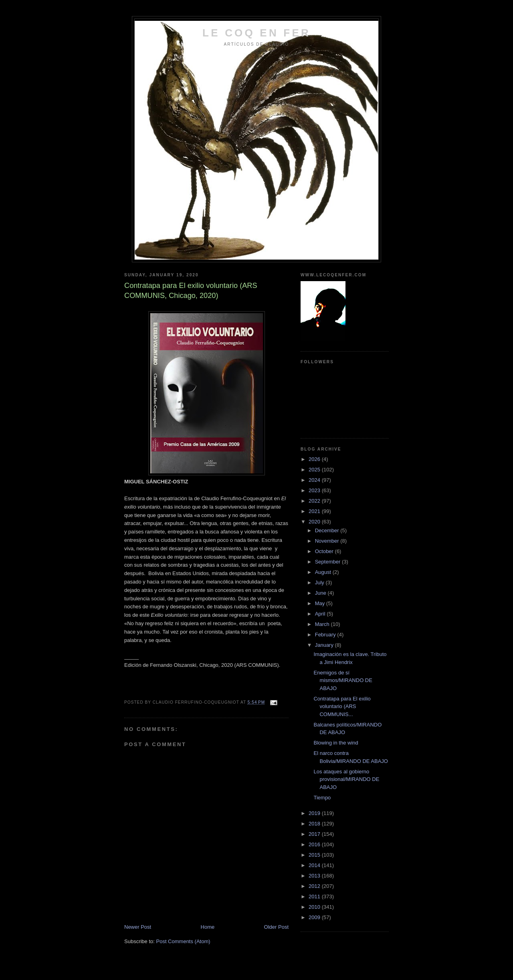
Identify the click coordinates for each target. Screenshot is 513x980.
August (324, 572)
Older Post (276, 927)
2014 (315, 865)
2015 (315, 855)
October (325, 551)
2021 (315, 511)
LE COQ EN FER (256, 33)
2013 (315, 876)
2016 (315, 844)
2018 (315, 824)
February (326, 635)
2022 (315, 501)
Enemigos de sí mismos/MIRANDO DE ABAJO (343, 680)
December (328, 530)
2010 (315, 907)
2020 (315, 522)
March (323, 624)
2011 (315, 896)
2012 (315, 886)
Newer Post (138, 927)
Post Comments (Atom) (183, 941)
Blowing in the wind (336, 743)
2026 (315, 459)
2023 (315, 490)
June (321, 593)
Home (208, 927)
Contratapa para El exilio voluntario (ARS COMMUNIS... (342, 706)
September (328, 562)
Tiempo (322, 798)
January (325, 645)
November (328, 541)
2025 (315, 470)
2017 (315, 834)
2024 (315, 480)
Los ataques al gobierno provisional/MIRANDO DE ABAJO (346, 779)
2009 (315, 917)
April (321, 614)
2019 (315, 813)
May (321, 603)
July (320, 583)
